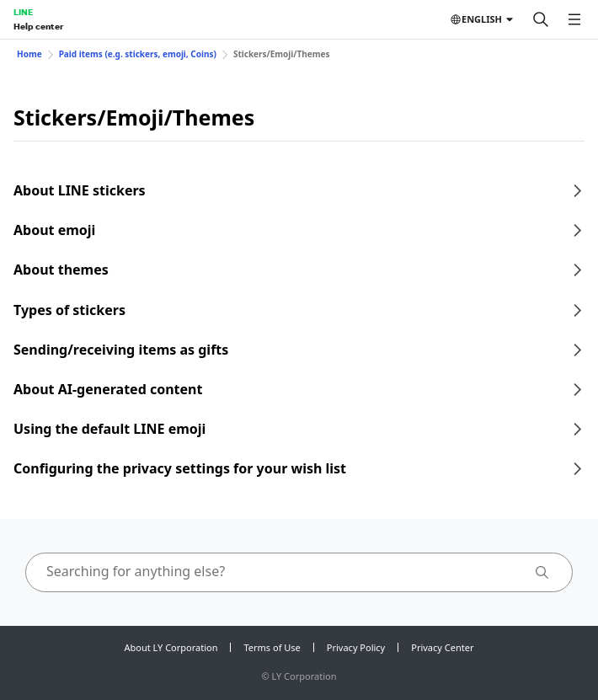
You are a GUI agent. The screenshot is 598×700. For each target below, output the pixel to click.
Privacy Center (442, 647)
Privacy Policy (356, 647)
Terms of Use (272, 647)
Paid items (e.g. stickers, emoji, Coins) (138, 54)
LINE (23, 12)
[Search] (541, 19)
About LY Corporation (171, 647)
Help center (38, 26)
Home (29, 54)
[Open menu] (574, 19)
